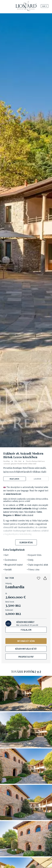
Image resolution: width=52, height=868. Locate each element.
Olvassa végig (26, 542)
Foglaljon (26, 630)
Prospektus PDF (26, 657)
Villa (16, 461)
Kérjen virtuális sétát (26, 649)
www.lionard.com (14, 494)
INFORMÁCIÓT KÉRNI (26, 641)
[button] (39, 578)
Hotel (20, 461)
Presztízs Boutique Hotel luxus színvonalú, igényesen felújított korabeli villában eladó (24, 462)
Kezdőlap (7, 461)
